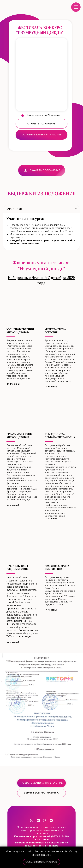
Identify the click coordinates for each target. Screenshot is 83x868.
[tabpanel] (41, 232)
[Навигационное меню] (76, 7)
